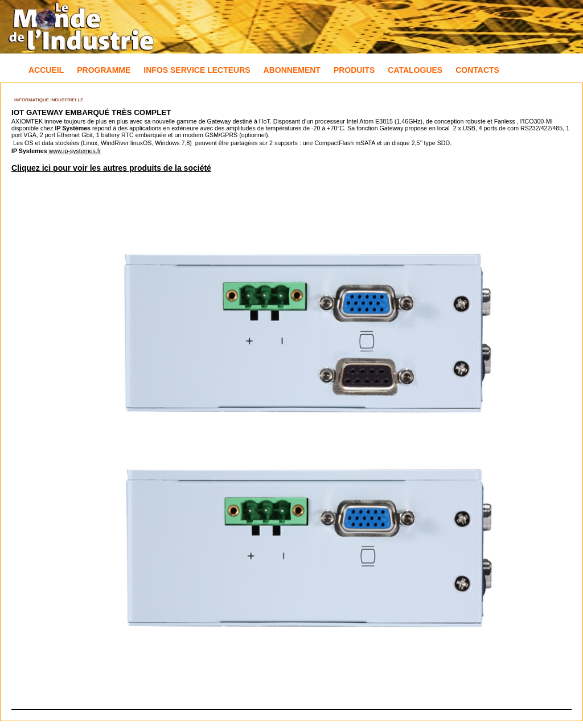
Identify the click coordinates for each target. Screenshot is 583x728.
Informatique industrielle (49, 100)
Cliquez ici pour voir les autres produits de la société (111, 168)
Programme (104, 70)
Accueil (46, 70)
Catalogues (415, 70)
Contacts (477, 70)
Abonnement (292, 70)
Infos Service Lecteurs (197, 70)
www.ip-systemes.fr (75, 151)
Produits (354, 70)
